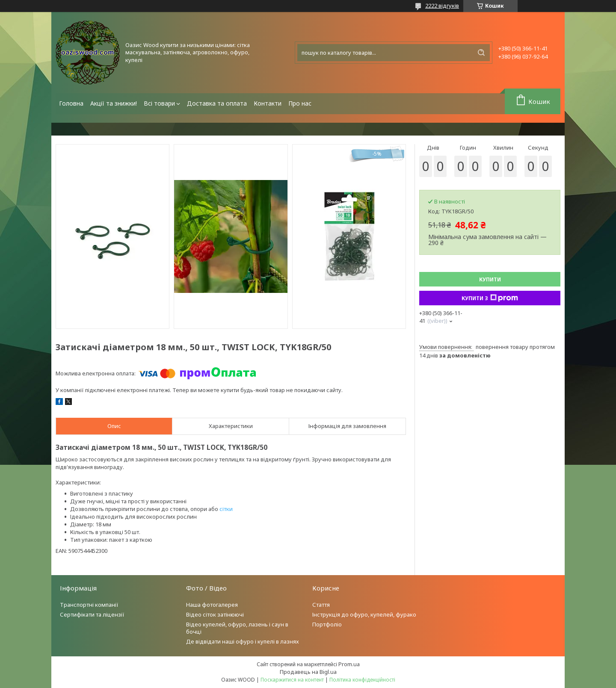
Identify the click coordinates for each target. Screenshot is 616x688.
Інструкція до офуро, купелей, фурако (364, 614)
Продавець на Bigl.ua (308, 672)
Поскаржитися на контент (292, 680)
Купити (490, 279)
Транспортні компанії (89, 605)
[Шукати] (481, 53)
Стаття (321, 605)
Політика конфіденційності (362, 680)
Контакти (268, 103)
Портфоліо (327, 624)
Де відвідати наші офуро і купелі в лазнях (243, 641)
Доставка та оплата (217, 103)
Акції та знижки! (114, 103)
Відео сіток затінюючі (215, 614)
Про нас (300, 103)
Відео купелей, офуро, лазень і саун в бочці (237, 628)
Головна (71, 103)
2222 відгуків (442, 6)
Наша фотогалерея (212, 605)
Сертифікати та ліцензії (92, 614)
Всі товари (159, 103)
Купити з (490, 298)
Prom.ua (349, 664)
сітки (226, 509)
